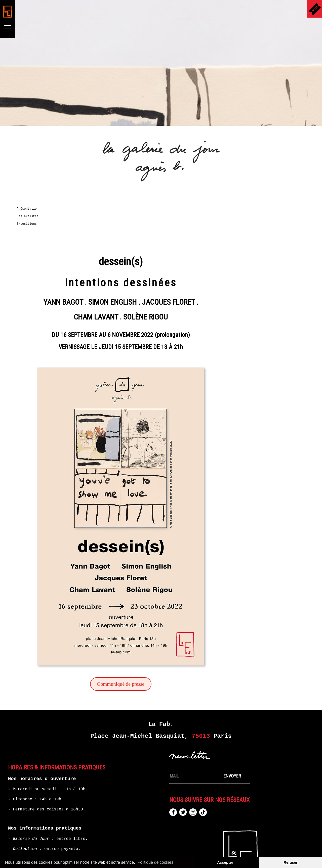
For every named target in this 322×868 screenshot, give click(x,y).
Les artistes (30, 216)
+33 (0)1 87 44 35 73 (66, 814)
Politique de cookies (155, 862)
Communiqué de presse (185, 639)
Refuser (291, 862)
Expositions (29, 224)
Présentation (30, 209)
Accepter (225, 862)
